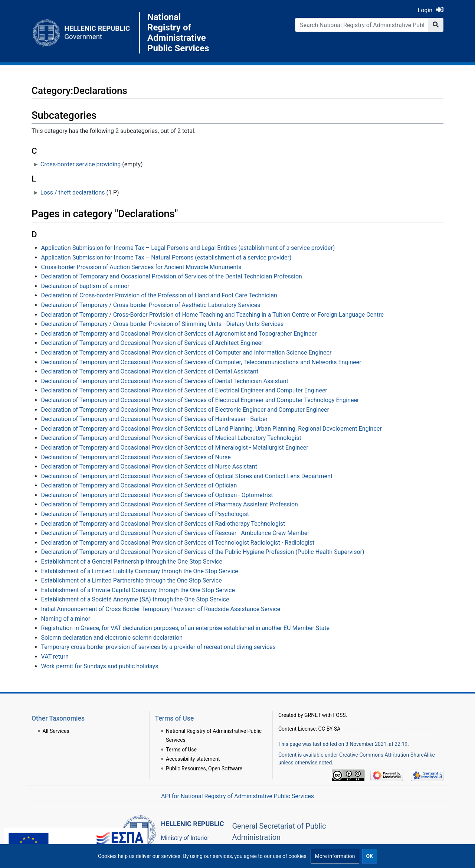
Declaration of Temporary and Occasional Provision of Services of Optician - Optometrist (157, 495)
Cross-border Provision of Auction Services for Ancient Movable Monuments (141, 267)
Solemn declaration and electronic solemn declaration (112, 638)
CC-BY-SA (330, 729)
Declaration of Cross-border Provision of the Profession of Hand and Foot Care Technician (159, 295)
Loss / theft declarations (73, 192)
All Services (56, 731)
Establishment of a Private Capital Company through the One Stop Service (138, 590)
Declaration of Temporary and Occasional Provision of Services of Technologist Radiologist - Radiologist (178, 543)
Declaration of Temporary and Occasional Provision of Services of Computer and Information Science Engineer (186, 353)
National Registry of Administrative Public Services (178, 33)
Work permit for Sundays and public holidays (100, 666)
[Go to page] (436, 25)
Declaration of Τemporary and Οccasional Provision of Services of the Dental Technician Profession (172, 276)
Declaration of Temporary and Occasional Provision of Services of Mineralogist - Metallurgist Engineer (175, 448)
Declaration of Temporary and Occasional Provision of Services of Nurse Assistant (149, 466)
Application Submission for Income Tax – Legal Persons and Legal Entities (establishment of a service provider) (188, 248)
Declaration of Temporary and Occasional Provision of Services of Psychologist (145, 514)
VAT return (55, 657)
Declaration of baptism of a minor (85, 286)
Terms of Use (181, 750)
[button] (335, 856)
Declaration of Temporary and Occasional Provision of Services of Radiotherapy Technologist (163, 524)
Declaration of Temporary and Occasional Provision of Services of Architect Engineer (152, 343)
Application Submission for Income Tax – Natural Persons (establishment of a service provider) (166, 257)
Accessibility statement (193, 759)
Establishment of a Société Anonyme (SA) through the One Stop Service (135, 599)
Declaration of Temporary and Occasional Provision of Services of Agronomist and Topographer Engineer (179, 334)
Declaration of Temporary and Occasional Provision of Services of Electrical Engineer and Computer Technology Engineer (200, 400)
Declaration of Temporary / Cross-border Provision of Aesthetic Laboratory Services (151, 305)
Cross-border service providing (81, 164)
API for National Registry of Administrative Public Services (237, 796)
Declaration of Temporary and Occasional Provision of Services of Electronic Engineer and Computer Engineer (185, 410)
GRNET (312, 715)
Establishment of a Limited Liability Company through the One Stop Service (140, 571)
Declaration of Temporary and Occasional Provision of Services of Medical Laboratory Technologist (171, 438)
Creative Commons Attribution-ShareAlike (387, 755)
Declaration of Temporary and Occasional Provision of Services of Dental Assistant (150, 371)
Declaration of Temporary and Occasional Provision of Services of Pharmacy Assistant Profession (170, 504)
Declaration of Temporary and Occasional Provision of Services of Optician (139, 485)
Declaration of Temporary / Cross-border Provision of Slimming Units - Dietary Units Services (163, 324)
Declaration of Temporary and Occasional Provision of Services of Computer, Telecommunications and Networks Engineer (201, 362)
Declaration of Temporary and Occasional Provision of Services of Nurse (136, 457)
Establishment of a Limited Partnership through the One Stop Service (132, 580)
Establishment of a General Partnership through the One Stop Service (132, 562)
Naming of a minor (66, 619)
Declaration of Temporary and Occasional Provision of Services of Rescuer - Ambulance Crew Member (175, 533)
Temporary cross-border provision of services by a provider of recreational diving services (158, 647)
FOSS (340, 715)
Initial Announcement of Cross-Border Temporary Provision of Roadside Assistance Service (161, 609)
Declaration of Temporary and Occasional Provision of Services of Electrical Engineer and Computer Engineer (184, 390)
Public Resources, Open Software (204, 769)
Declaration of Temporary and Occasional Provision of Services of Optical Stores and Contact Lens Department (187, 476)
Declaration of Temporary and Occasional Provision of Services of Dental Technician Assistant (165, 381)
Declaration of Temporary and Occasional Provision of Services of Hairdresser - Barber (155, 419)
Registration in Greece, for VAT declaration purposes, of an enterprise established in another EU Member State (185, 628)
